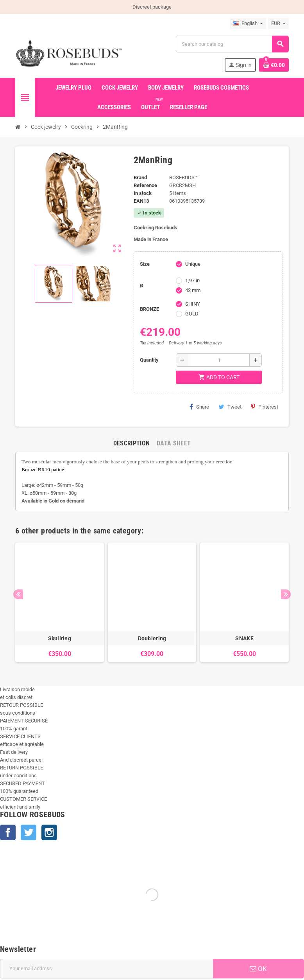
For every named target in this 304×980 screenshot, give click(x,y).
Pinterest (265, 407)
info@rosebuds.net (21, 976)
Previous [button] (18, 594)
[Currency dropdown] (278, 23)
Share (199, 407)
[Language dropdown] (248, 23)
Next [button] (286, 594)
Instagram (49, 832)
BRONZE (149, 309)
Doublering (152, 638)
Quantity (149, 360)
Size (145, 264)
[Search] (232, 44)
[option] (60, 602)
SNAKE (244, 638)
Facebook (8, 832)
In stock (143, 193)
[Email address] (106, 867)
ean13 (141, 201)
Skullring (60, 638)
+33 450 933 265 (62, 976)
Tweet (230, 407)
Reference (145, 185)
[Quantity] (219, 360)
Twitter (29, 832)
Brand (140, 177)
